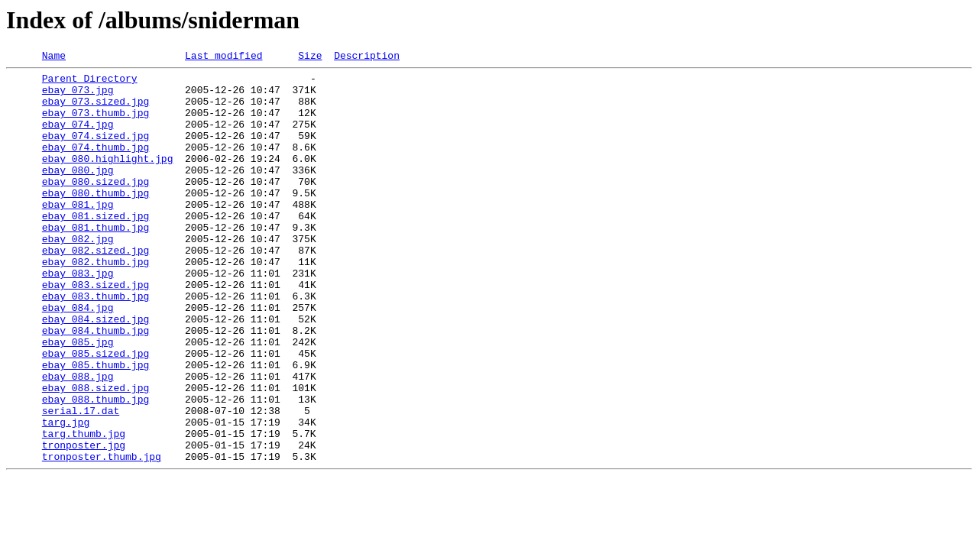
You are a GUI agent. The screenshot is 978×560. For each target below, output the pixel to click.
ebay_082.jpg (78, 275)
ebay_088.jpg (78, 440)
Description (367, 57)
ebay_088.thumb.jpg (96, 468)
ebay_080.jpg (78, 193)
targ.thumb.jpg (84, 509)
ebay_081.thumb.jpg (96, 261)
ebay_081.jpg (78, 234)
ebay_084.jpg (78, 358)
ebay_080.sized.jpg (96, 206)
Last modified (223, 57)
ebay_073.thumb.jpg (96, 124)
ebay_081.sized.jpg (96, 248)
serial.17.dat (81, 481)
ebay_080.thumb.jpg (96, 220)
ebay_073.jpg (78, 96)
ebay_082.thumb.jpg (96, 303)
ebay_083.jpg (78, 316)
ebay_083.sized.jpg (96, 330)
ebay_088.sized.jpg (96, 454)
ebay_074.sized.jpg (96, 151)
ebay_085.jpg (78, 399)
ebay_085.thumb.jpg (96, 426)
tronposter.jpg (84, 523)
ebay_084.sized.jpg (96, 371)
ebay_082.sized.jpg (96, 289)
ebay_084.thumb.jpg (96, 385)
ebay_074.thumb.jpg (96, 165)
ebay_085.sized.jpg (96, 413)
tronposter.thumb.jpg (102, 536)
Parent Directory (90, 83)
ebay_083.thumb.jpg (96, 344)
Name (54, 57)
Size (310, 57)
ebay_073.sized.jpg (96, 110)
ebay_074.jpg (78, 138)
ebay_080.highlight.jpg (108, 179)
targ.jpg (66, 495)
